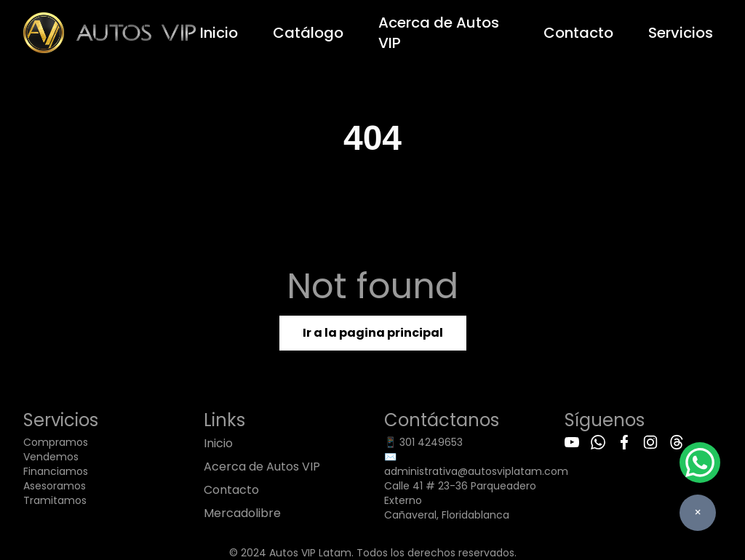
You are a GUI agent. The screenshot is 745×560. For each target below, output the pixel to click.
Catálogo (308, 33)
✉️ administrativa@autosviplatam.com (476, 464)
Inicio (219, 33)
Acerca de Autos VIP (439, 33)
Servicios (681, 33)
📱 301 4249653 (423, 442)
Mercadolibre (242, 513)
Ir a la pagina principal (373, 333)
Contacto (578, 33)
